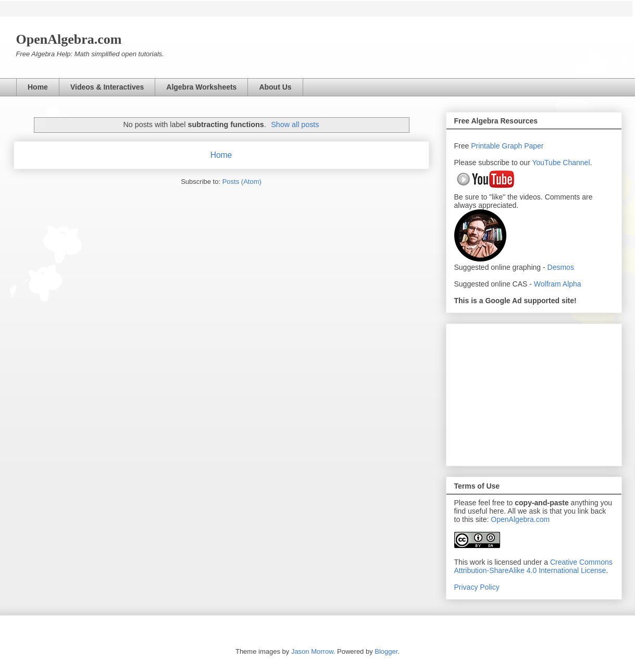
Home (38, 87)
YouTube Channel (561, 163)
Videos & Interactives (107, 87)
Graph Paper (522, 146)
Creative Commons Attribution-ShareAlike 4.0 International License (533, 566)
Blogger (386, 651)
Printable (486, 146)
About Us (275, 87)
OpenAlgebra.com (520, 519)
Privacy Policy (477, 587)
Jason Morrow (312, 651)
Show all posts (295, 125)
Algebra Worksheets (201, 87)
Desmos (561, 267)
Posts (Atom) (242, 182)
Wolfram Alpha (558, 284)
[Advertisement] (534, 393)
